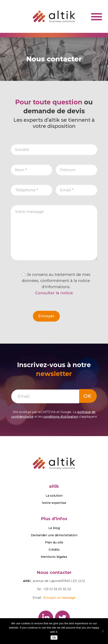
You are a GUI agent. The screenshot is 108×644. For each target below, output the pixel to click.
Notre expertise (54, 503)
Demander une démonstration (54, 535)
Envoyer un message (59, 598)
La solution (54, 496)
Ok (54, 638)
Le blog (54, 528)
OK (87, 396)
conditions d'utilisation (61, 417)
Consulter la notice (54, 293)
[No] (103, 631)
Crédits (54, 550)
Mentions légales (54, 557)
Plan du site (54, 542)
